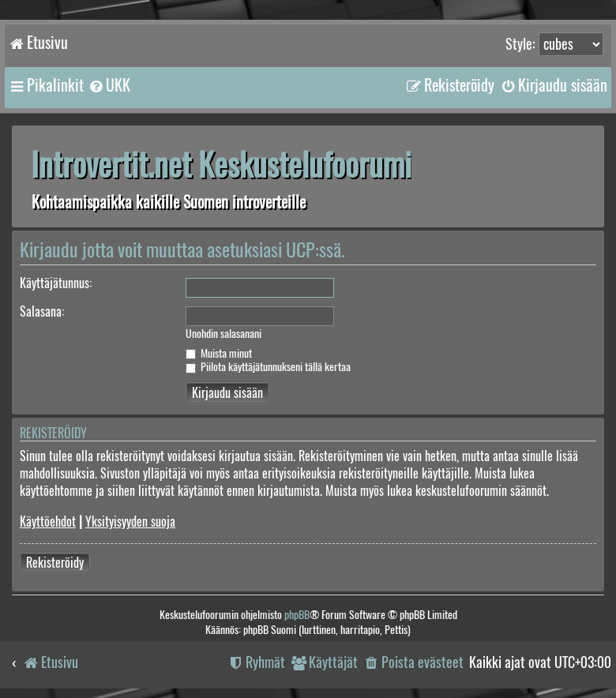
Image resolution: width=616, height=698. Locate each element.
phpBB (297, 615)
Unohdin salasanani (223, 334)
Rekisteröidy (55, 563)
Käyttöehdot (48, 522)
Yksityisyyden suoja (130, 522)
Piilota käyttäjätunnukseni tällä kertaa (268, 367)
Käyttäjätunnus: (56, 283)
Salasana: (42, 311)
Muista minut (219, 353)
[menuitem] (109, 85)
